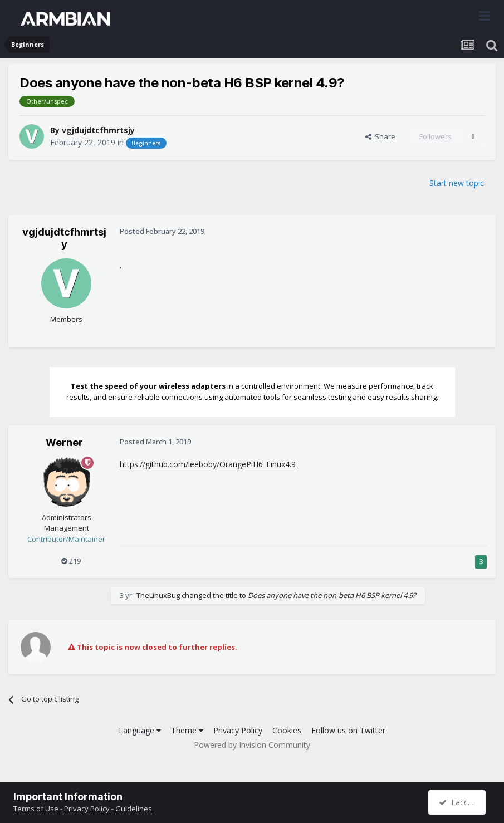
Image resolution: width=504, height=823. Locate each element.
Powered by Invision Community (252, 745)
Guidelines (134, 809)
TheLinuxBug (158, 595)
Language (140, 730)
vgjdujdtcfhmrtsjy (98, 130)
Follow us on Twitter (348, 730)
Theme (187, 730)
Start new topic (457, 183)
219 (71, 561)
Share (380, 136)
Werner (64, 442)
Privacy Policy (238, 730)
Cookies (287, 730)
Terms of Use (36, 809)
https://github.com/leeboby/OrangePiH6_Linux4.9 (208, 464)
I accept (459, 802)
